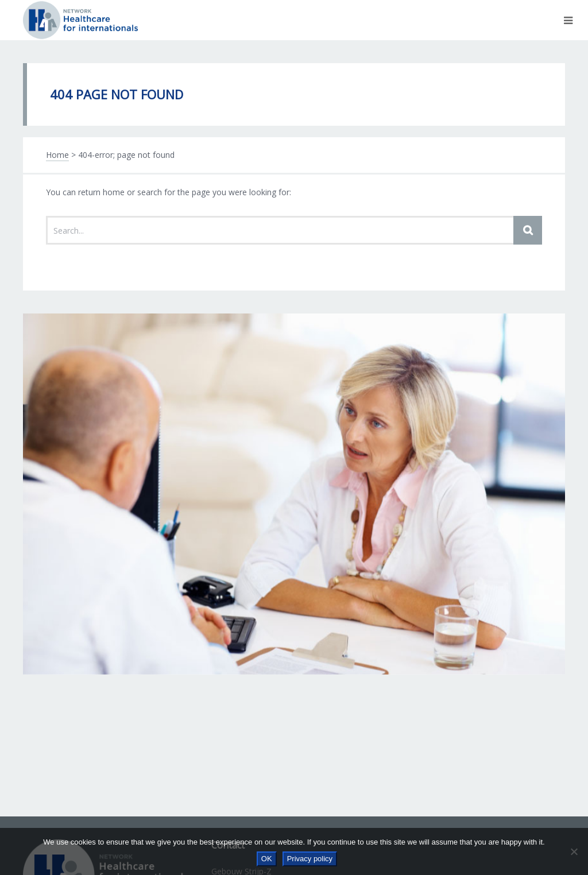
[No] (574, 851)
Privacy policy (310, 859)
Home (57, 155)
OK (267, 859)
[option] (294, 494)
